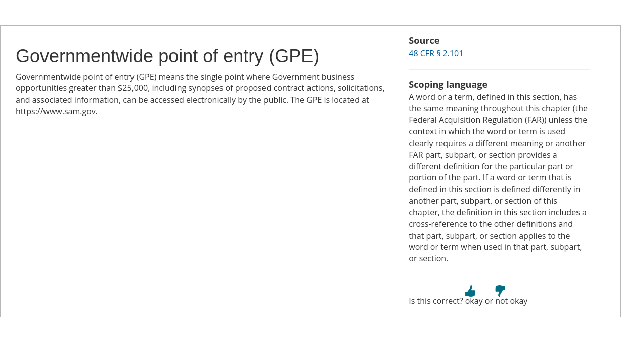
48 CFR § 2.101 (436, 53)
